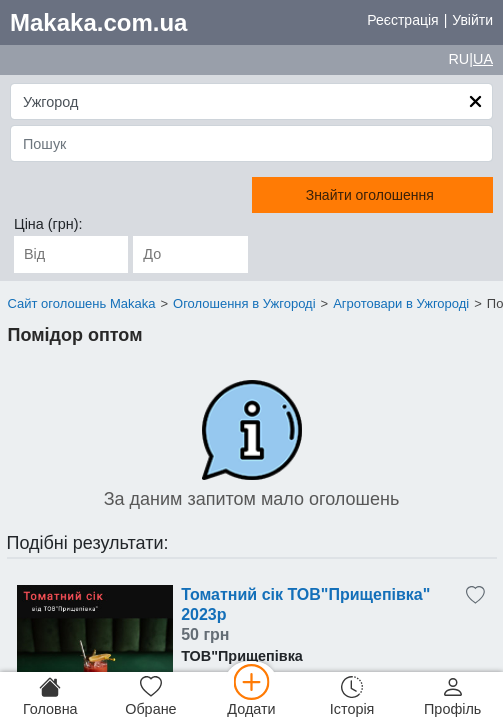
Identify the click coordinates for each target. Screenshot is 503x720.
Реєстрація (402, 20)
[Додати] (251, 696)
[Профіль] (452, 696)
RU (458, 59)
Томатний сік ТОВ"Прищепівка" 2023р (305, 604)
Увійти (472, 20)
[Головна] (50, 696)
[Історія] (352, 696)
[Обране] (151, 696)
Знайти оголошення (370, 195)
